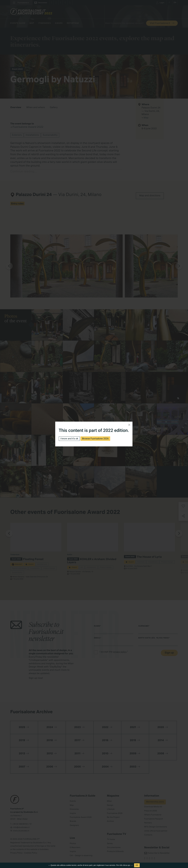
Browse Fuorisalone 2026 (95, 439)
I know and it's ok (69, 439)
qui (129, 865)
